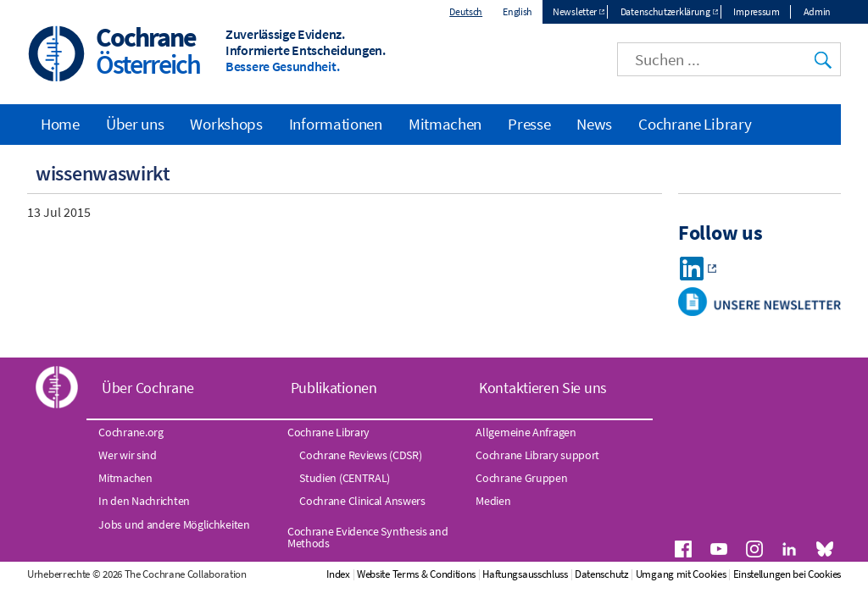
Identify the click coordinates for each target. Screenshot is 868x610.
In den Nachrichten (144, 501)
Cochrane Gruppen (521, 478)
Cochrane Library (695, 124)
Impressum (756, 11)
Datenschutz (602, 574)
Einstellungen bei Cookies (787, 574)
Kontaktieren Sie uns (543, 388)
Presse (529, 124)
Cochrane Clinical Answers (362, 501)
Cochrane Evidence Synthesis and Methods (368, 537)
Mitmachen (445, 124)
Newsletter (575, 11)
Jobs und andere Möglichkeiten (174, 524)
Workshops (226, 124)
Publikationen (334, 388)
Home (60, 124)
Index (338, 574)
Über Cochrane (148, 388)
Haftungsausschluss (525, 574)
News (594, 124)
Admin (818, 11)
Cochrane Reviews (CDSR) (360, 455)
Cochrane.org (131, 432)
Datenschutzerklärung (665, 11)
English (517, 11)
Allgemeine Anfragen (526, 432)
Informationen (336, 124)
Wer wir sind (127, 455)
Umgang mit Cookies (681, 574)
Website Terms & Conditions (416, 574)
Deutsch (466, 11)
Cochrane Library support (537, 455)
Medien (493, 501)
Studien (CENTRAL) (345, 478)
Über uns (135, 124)
